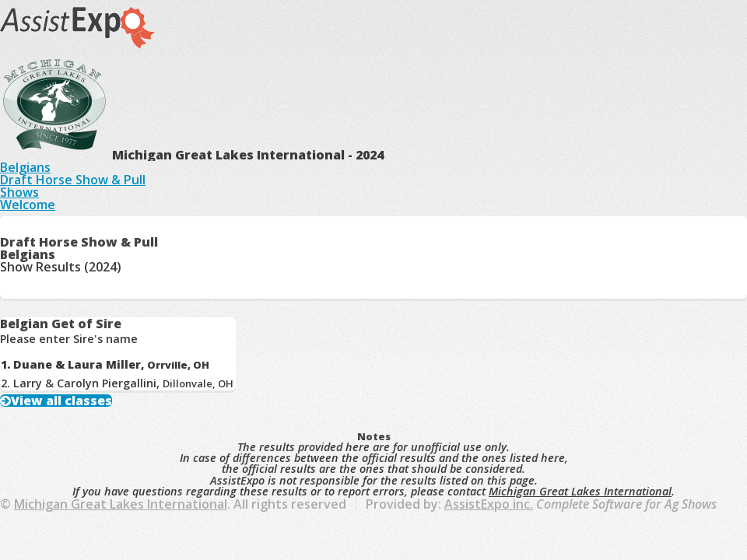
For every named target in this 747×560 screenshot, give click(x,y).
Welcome (28, 205)
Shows (19, 192)
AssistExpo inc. (489, 504)
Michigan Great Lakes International (580, 491)
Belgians (25, 167)
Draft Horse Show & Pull (73, 180)
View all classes (61, 401)
